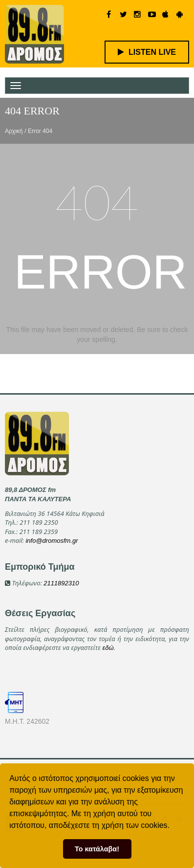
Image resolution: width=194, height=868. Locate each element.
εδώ (108, 648)
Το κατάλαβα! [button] (97, 849)
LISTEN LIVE (147, 52)
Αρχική (14, 131)
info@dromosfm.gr (52, 541)
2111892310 (61, 583)
